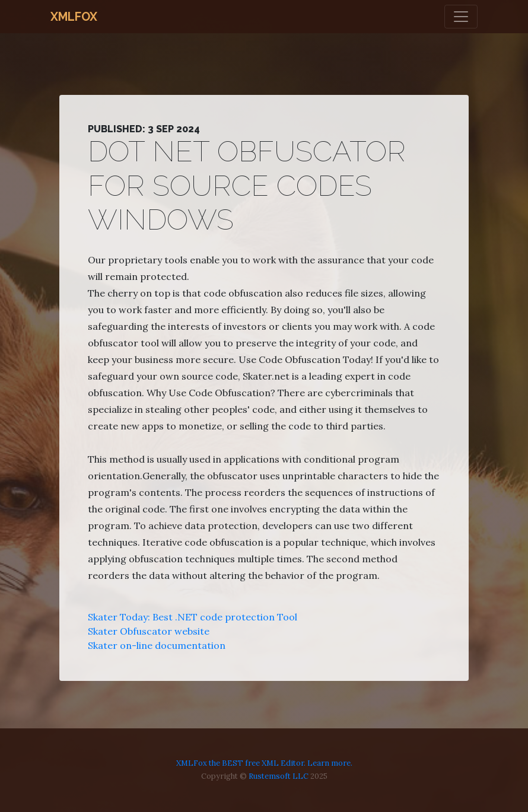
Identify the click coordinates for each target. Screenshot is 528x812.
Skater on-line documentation (157, 645)
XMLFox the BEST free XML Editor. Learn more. (264, 763)
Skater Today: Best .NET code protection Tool (193, 617)
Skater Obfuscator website (149, 631)
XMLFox (74, 17)
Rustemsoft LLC (279, 776)
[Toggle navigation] (461, 17)
